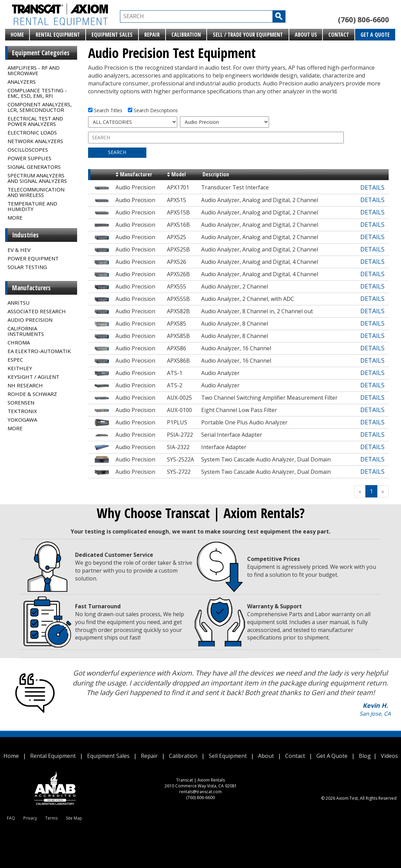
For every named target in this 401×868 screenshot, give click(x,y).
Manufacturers (31, 288)
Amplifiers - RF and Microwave (34, 70)
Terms (51, 818)
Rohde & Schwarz (32, 394)
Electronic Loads (32, 132)
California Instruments (26, 331)
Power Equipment (33, 258)
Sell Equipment (228, 756)
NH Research (25, 385)
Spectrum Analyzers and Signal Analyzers (37, 178)
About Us (306, 35)
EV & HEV (19, 250)
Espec (15, 360)
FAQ (11, 818)
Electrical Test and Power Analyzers (35, 121)
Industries (25, 235)
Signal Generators (34, 167)
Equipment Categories (41, 53)
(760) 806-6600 (363, 20)
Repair (152, 35)
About (266, 756)
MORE (15, 218)
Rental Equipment (58, 35)
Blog (365, 756)
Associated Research (37, 311)
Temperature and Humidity (32, 206)
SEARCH (117, 152)
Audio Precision (30, 320)
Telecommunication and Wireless (36, 192)
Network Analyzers (35, 141)
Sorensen (21, 402)
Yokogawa (22, 420)
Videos (389, 756)
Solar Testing (27, 267)
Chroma (19, 342)
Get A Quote (375, 35)
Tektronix (22, 411)
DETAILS (372, 187)
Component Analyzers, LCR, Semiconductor (40, 107)
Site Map (74, 818)
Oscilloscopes (28, 150)
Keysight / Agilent (33, 377)
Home (17, 35)
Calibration (186, 35)
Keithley (20, 368)
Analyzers (22, 82)
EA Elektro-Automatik (39, 351)
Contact (339, 35)
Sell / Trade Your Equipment (248, 35)
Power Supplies (29, 158)
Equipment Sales (112, 35)
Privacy (30, 818)
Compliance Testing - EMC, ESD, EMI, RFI (37, 93)
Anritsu (19, 303)
